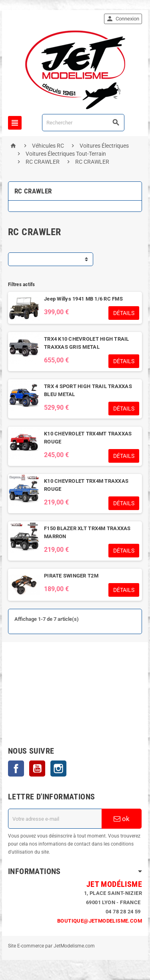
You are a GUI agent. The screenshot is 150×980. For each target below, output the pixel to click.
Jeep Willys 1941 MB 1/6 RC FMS (83, 299)
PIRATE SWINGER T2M (71, 576)
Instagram (58, 769)
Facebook (16, 769)
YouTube (37, 769)
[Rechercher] (83, 123)
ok (122, 819)
